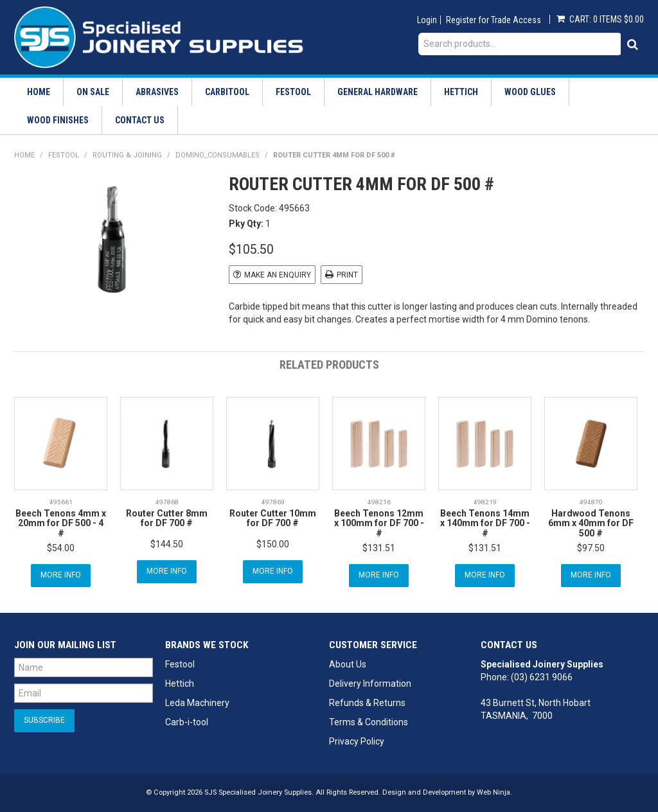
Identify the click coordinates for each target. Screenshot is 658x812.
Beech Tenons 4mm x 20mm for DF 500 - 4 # (61, 523)
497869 (273, 502)
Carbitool (227, 92)
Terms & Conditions (369, 722)
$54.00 (61, 548)
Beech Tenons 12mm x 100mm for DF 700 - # (379, 523)
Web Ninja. (494, 792)
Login (427, 20)
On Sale (93, 92)
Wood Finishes (58, 120)
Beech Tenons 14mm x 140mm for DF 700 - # (485, 523)
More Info (61, 575)
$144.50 (167, 544)
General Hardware (378, 92)
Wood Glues (530, 92)
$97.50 (591, 548)
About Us (348, 664)
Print (347, 275)
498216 (379, 502)
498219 (485, 502)
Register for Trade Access (493, 20)
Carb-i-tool (187, 722)
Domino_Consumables (218, 155)
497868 (167, 502)
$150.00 (273, 544)
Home (39, 92)
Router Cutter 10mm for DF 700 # (273, 518)
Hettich (461, 92)
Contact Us (140, 120)
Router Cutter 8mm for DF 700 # (167, 518)
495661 (61, 502)
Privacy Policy (357, 741)
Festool (293, 92)
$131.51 (379, 548)
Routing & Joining (127, 155)
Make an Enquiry (278, 275)
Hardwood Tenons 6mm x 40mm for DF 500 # (591, 523)
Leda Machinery (197, 703)
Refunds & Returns (367, 703)
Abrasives (157, 92)
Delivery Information (370, 684)
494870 (591, 502)
